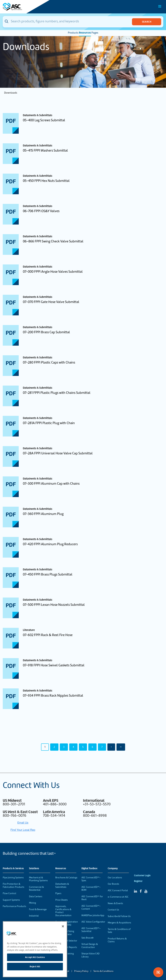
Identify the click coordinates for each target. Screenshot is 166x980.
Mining (32, 903)
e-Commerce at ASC (118, 897)
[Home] (22, 7)
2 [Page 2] (54, 747)
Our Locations (115, 878)
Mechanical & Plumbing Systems (38, 879)
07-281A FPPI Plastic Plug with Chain (49, 423)
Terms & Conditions (103, 971)
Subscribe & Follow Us (119, 916)
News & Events (115, 903)
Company (113, 869)
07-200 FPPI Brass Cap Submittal (46, 332)
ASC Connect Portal (118, 890)
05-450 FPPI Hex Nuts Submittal (46, 181)
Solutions (34, 869)
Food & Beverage (38, 909)
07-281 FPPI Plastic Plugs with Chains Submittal (57, 393)
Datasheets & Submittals (62, 885)
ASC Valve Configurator (93, 922)
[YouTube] (146, 891)
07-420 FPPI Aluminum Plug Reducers (50, 544)
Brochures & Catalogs (66, 878)
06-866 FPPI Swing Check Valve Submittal (53, 241)
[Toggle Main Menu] (160, 6)
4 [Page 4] (73, 747)
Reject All (35, 966)
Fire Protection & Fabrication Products (13, 885)
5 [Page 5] (83, 747)
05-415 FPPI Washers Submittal (45, 150)
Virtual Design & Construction (90, 946)
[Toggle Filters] (158, 972)
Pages (95, 33)
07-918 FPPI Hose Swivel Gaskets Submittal (54, 665)
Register (138, 881)
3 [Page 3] (64, 747)
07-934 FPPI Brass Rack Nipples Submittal (53, 696)
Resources (85, 33)
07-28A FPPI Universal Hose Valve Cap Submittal (58, 453)
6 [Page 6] (92, 747)
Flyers (58, 893)
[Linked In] (135, 891)
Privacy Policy (81, 971)
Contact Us (113, 910)
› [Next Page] (111, 747)
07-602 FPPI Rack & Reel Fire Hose (48, 635)
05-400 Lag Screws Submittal (44, 120)
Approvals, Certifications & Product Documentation (63, 911)
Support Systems (11, 900)
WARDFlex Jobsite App (93, 915)
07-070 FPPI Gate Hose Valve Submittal (51, 302)
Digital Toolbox (89, 869)
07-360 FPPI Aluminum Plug (43, 514)
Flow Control (9, 893)
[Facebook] (141, 891)
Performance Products (14, 906)
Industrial (34, 916)
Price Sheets (62, 900)
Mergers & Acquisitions (119, 923)
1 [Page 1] (45, 747)
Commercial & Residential (36, 889)
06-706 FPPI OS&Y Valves (41, 211)
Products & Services (13, 869)
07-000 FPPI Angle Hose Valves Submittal (53, 272)
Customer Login (142, 875)
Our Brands (113, 884)
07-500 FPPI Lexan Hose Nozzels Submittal (54, 605)
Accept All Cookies (35, 957)
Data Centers (36, 896)
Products (73, 33)
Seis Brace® (87, 938)
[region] (35, 949)
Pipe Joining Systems (13, 878)
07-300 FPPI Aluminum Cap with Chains (51, 484)
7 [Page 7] (102, 747)
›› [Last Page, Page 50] (121, 747)
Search (147, 22)
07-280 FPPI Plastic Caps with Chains (49, 362)
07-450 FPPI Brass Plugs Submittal (48, 574)
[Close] (63, 926)
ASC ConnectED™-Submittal (91, 930)
